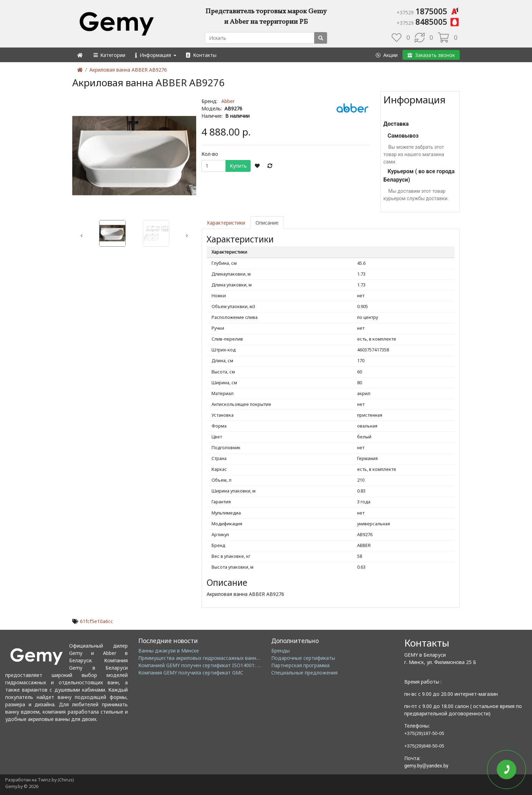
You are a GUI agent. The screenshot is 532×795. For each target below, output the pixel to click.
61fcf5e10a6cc (97, 621)
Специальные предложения (304, 673)
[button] (109, 55)
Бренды (280, 651)
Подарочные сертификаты (303, 658)
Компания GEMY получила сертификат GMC (191, 673)
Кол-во (210, 154)
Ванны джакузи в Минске (169, 651)
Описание (267, 223)
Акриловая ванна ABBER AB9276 (128, 70)
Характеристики (226, 223)
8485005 (428, 22)
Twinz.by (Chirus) (56, 780)
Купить (238, 166)
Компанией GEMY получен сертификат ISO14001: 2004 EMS (209, 665)
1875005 (428, 11)
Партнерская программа (300, 665)
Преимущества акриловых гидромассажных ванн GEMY (205, 658)
